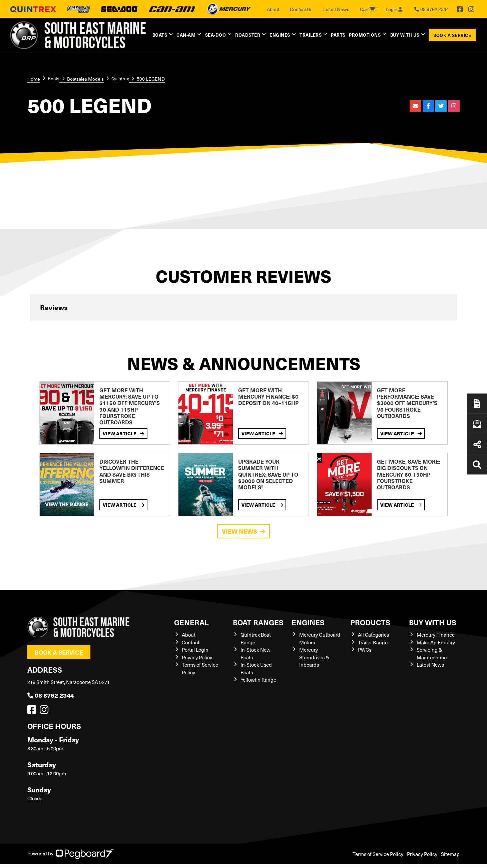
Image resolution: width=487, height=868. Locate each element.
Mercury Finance (436, 635)
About (273, 9)
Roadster (248, 35)
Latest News (336, 9)
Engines (280, 35)
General (191, 622)
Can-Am (186, 35)
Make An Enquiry (436, 642)
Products (370, 622)
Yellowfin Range (258, 680)
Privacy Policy (197, 657)
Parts (338, 35)
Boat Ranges (258, 622)
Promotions (365, 35)
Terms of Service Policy (378, 854)
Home (34, 79)
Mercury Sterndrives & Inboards (314, 657)
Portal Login (195, 650)
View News (243, 531)
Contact (191, 642)
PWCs (365, 650)
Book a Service (452, 35)
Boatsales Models (85, 79)
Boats (160, 35)
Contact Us (301, 9)
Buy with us (405, 35)
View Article (123, 433)
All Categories (373, 635)
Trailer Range (373, 642)
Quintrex (120, 78)
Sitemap (450, 854)
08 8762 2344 (51, 695)
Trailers (311, 35)
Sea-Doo (216, 35)
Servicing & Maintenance (432, 653)
